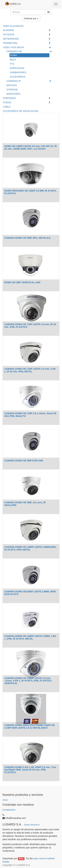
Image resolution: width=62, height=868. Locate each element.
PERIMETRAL (10, 43)
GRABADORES (18, 72)
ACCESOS (9, 34)
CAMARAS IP (14, 81)
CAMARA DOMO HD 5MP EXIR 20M (24, 461)
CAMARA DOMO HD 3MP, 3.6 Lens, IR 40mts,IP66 (25, 504)
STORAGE (12, 90)
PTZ (12, 64)
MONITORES (13, 94)
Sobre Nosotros (32, 825)
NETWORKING (11, 39)
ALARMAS (9, 30)
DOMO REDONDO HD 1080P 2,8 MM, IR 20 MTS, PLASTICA (30, 192)
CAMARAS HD (14, 51)
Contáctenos (9, 810)
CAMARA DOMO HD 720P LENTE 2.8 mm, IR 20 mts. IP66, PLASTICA (30, 326)
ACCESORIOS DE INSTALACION (21, 111)
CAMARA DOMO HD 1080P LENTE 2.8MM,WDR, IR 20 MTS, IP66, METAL (30, 548)
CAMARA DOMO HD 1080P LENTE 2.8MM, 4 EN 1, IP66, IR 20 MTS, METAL (30, 637)
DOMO (14, 55)
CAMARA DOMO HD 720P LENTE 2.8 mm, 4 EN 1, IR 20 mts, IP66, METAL (30, 370)
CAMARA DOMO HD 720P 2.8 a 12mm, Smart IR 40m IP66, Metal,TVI (30, 415)
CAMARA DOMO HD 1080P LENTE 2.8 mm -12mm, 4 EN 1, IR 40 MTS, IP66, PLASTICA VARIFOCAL (28, 681)
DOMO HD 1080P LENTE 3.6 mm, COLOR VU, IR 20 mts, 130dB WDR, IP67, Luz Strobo (31, 147)
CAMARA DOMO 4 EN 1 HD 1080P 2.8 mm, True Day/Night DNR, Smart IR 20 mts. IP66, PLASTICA (30, 770)
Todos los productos (13, 26)
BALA (13, 60)
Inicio (5, 800)
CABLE (7, 107)
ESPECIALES (17, 68)
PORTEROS (9, 98)
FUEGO (7, 102)
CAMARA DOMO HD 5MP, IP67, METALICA (27, 238)
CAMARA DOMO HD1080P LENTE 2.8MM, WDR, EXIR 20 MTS (30, 593)
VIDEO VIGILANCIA (13, 47)
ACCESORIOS (18, 77)
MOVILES (12, 85)
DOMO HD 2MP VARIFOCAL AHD (22, 282)
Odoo (21, 859)
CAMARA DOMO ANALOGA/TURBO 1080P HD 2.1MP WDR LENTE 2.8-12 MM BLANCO (30, 726)
